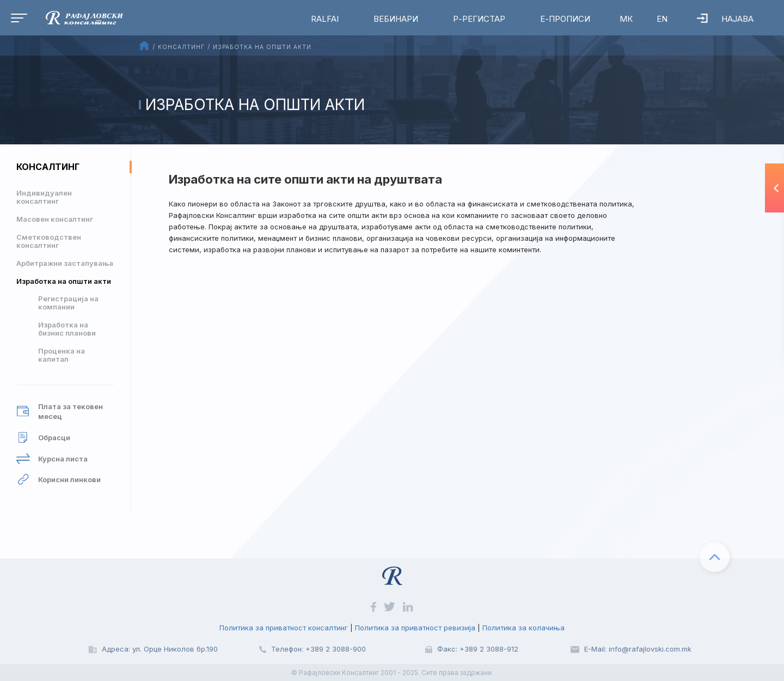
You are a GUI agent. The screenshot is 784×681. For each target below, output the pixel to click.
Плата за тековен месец (60, 412)
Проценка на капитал (62, 355)
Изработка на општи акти (64, 281)
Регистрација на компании (68, 303)
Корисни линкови (59, 480)
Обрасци (43, 438)
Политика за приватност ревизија (415, 628)
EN (662, 19)
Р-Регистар (479, 19)
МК (626, 19)
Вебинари (396, 19)
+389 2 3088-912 (489, 649)
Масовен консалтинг (55, 219)
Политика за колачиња (523, 628)
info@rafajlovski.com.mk (650, 649)
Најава (725, 19)
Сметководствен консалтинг (49, 241)
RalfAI (325, 19)
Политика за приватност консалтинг (284, 628)
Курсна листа (52, 459)
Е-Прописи (565, 19)
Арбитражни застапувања (65, 263)
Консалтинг (48, 167)
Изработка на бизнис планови (67, 329)
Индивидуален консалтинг (44, 197)
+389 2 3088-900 (336, 649)
